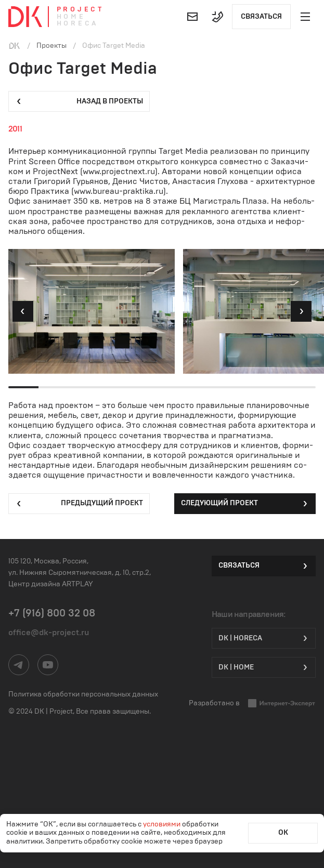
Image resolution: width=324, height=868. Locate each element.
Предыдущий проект (79, 504)
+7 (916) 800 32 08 (52, 613)
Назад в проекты (79, 101)
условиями (163, 824)
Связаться (261, 17)
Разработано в (252, 703)
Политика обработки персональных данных (83, 694)
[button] (23, 311)
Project (80, 10)
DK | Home (264, 667)
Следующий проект (245, 504)
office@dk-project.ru (49, 633)
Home (71, 17)
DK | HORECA (264, 638)
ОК (283, 833)
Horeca (78, 24)
